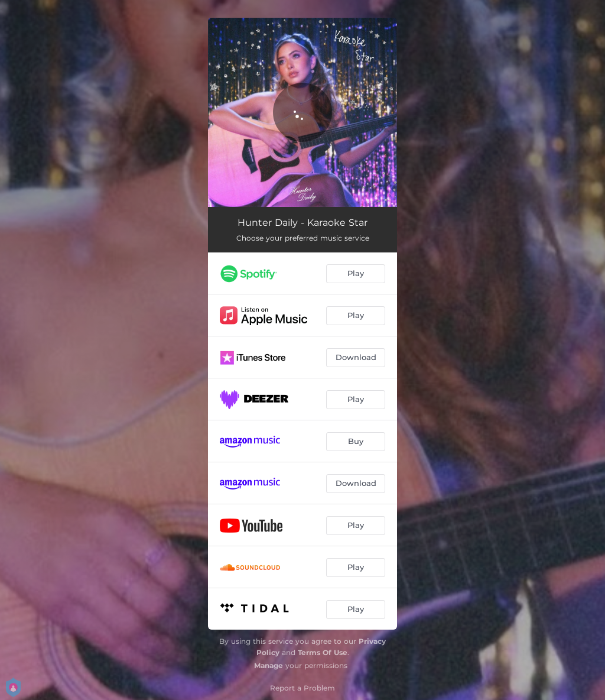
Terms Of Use (323, 652)
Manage (269, 665)
